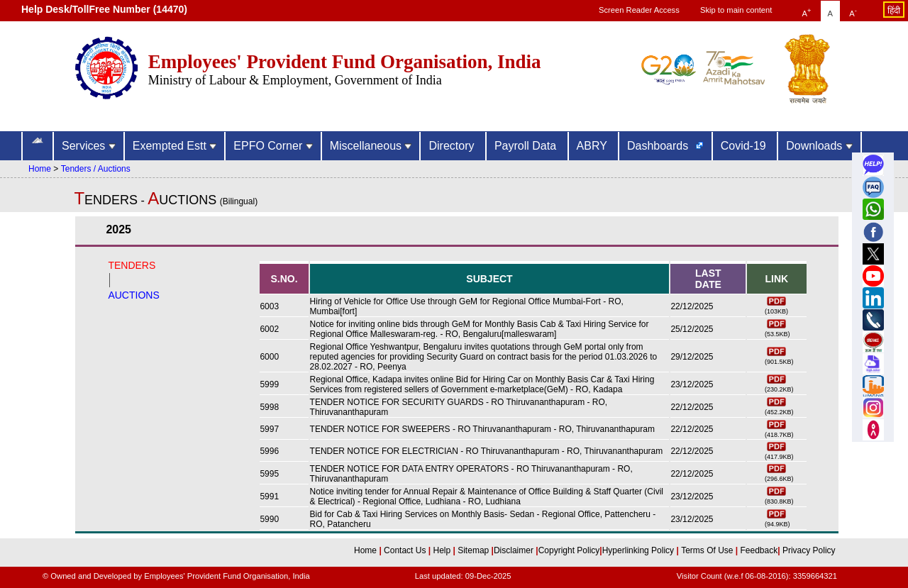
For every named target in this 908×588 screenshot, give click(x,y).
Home (40, 169)
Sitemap (474, 550)
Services (89, 146)
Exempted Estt (175, 146)
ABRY (593, 146)
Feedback (759, 550)
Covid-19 (745, 146)
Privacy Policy (808, 550)
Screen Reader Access (639, 10)
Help (443, 550)
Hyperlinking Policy (640, 550)
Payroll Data (527, 146)
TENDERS (132, 265)
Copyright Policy (569, 550)
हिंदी (894, 11)
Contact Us (406, 550)
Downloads (819, 146)
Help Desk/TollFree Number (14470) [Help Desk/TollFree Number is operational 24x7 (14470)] (104, 9)
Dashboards (659, 146)
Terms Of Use (708, 550)
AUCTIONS (133, 295)
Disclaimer (514, 550)
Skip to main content (736, 10)
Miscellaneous (371, 146)
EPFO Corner (273, 146)
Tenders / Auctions (96, 169)
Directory (453, 146)
